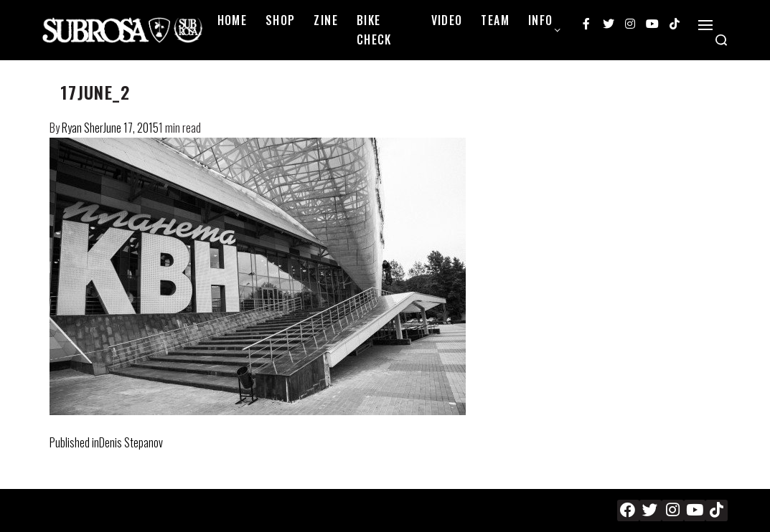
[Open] (705, 25)
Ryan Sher (83, 128)
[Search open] (721, 40)
